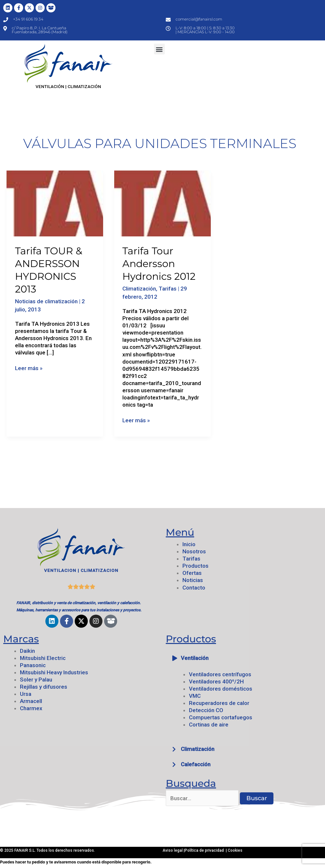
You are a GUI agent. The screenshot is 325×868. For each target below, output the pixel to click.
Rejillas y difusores (44, 687)
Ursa (26, 694)
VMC (195, 696)
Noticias (193, 580)
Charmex (31, 708)
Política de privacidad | (206, 850)
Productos (195, 566)
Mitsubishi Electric (43, 658)
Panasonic (33, 665)
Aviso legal (173, 850)
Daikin (27, 651)
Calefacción (196, 764)
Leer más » (29, 368)
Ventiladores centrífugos (220, 674)
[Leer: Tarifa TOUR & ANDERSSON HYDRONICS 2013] (55, 203)
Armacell (31, 701)
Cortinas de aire (209, 725)
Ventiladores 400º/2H (216, 681)
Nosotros (194, 551)
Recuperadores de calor (219, 703)
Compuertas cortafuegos (221, 717)
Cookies (235, 850)
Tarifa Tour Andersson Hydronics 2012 (159, 264)
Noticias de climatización (46, 301)
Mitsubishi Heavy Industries (54, 672)
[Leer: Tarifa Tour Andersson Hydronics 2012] (162, 203)
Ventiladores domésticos (221, 689)
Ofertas (192, 573)
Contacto (194, 588)
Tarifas (168, 289)
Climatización (139, 289)
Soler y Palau (36, 680)
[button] (159, 49)
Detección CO (206, 710)
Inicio (189, 544)
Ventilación (195, 658)
